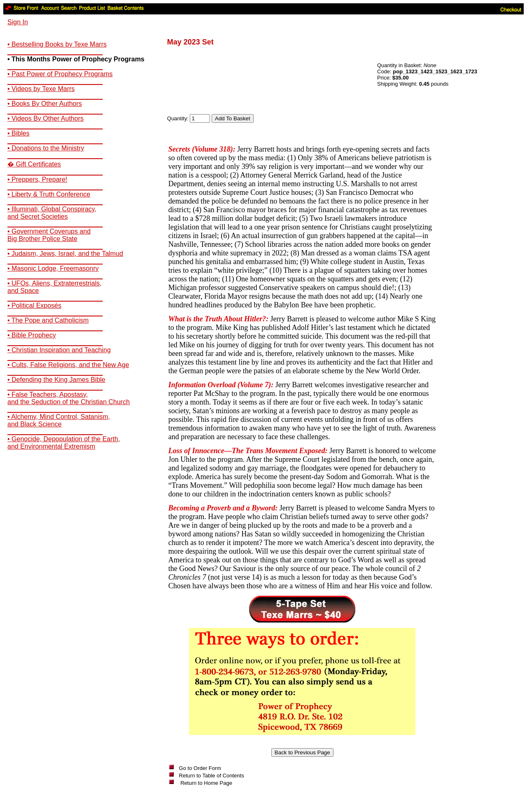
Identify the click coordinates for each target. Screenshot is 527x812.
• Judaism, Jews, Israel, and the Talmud (65, 254)
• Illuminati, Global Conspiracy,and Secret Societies (52, 213)
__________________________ (55, 52)
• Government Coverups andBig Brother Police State (49, 235)
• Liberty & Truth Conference (49, 194)
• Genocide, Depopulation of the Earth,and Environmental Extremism (64, 443)
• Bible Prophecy (32, 335)
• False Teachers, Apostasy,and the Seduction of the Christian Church (69, 398)
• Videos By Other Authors (45, 118)
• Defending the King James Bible (56, 380)
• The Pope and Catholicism (48, 320)
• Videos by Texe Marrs (41, 89)
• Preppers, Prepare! (37, 179)
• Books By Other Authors (45, 104)
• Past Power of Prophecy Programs (60, 74)
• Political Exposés (34, 305)
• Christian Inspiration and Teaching (59, 350)
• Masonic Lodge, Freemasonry (53, 268)
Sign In (18, 22)
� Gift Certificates (34, 164)
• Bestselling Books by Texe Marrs (57, 44)
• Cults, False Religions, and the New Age (68, 365)
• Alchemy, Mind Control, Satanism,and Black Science (59, 420)
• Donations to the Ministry (46, 148)
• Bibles (19, 133)
